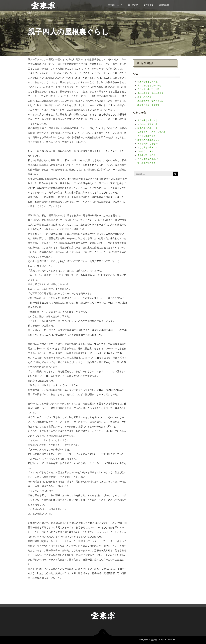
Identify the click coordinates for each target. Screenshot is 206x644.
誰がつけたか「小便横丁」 (149, 105)
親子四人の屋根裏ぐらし (148, 140)
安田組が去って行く (146, 155)
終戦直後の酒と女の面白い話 (150, 101)
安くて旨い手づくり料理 (148, 89)
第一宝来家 (133, 5)
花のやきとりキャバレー (148, 151)
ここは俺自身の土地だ (147, 159)
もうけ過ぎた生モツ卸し (148, 147)
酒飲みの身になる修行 (147, 144)
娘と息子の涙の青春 (146, 163)
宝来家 (154, 640)
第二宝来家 (148, 5)
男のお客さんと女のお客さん (150, 93)
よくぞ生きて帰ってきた (148, 120)
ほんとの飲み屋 (144, 97)
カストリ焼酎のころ (146, 136)
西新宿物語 (164, 5)
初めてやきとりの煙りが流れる (151, 132)
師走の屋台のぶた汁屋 (147, 128)
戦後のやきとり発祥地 (147, 82)
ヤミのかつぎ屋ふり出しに (149, 124)
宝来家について (115, 5)
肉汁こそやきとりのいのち (149, 85)
